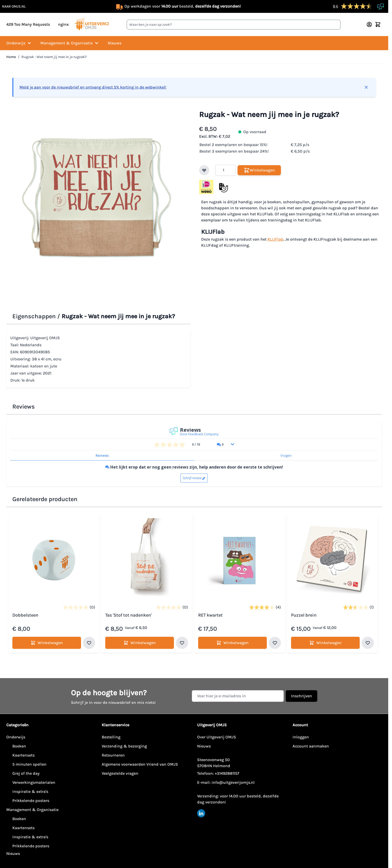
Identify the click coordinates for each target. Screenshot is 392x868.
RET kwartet (210, 615)
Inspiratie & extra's (30, 791)
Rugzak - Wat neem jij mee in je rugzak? (54, 57)
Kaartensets (23, 755)
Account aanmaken (311, 746)
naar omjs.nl (14, 6)
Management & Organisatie (70, 43)
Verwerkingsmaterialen (34, 782)
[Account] (369, 24)
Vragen (286, 455)
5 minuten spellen (29, 764)
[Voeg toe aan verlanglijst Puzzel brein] (368, 643)
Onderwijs (19, 43)
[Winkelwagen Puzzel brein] (325, 643)
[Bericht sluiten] (366, 87)
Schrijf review (192, 478)
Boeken (19, 746)
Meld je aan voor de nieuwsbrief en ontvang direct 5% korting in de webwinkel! (93, 87)
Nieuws (115, 43)
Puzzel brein (304, 615)
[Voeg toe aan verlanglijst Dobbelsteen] (89, 643)
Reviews (102, 455)
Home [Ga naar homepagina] (11, 57)
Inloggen (301, 737)
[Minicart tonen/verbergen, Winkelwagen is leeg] (378, 24)
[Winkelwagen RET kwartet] (232, 643)
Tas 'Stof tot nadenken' (128, 615)
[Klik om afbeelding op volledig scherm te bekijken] (98, 198)
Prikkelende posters (31, 801)
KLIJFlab (276, 239)
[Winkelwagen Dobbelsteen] (47, 643)
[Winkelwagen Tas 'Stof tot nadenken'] (140, 643)
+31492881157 (227, 773)
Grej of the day (26, 773)
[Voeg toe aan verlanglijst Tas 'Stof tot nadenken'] (182, 643)
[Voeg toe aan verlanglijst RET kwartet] (275, 643)
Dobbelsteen (25, 615)
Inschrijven (302, 696)
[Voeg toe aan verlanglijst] (204, 170)
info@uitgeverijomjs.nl (233, 782)
